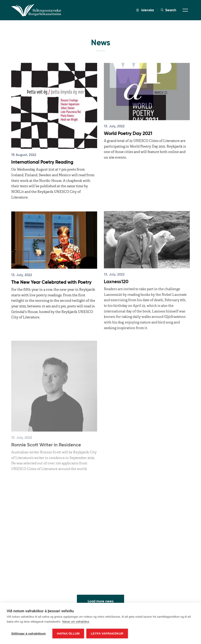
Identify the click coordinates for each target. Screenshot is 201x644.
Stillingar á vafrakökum (28, 634)
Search (169, 10)
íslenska (145, 10)
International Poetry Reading (42, 162)
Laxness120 (116, 278)
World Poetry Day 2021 (128, 133)
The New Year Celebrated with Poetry (51, 280)
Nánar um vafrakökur (76, 622)
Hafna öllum (68, 634)
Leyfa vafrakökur (107, 634)
